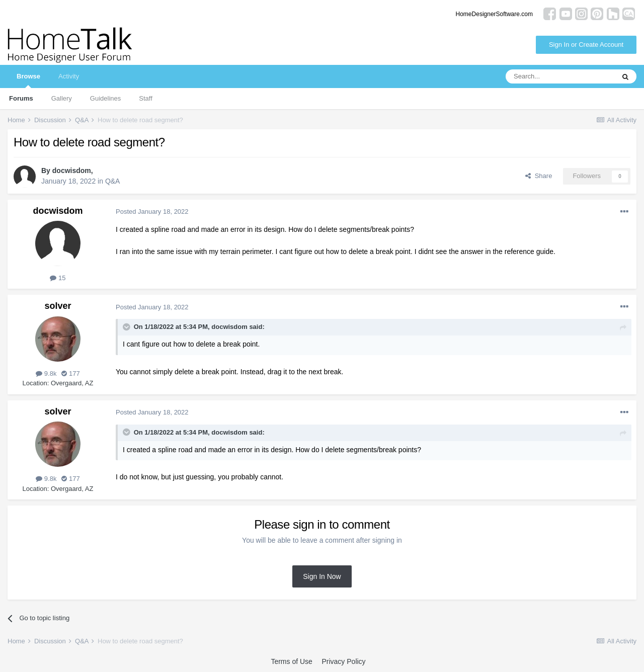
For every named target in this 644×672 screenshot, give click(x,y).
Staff (146, 98)
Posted (152, 212)
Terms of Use (291, 661)
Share (539, 176)
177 (70, 373)
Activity (69, 76)
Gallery (62, 98)
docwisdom (72, 171)
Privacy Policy (343, 661)
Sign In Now (322, 576)
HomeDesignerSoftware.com (494, 14)
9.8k (46, 373)
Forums (21, 98)
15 (58, 278)
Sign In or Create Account (586, 45)
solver (58, 306)
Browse (28, 80)
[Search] (560, 76)
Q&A (113, 181)
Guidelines (105, 98)
